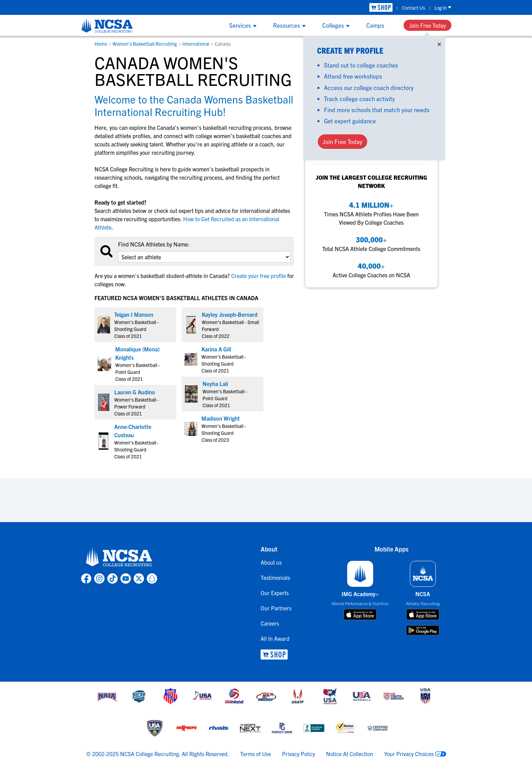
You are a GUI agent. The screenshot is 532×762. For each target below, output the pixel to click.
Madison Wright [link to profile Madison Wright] (221, 418)
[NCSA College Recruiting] (107, 25)
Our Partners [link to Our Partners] (276, 608)
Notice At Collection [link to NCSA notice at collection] (350, 754)
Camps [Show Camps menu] (375, 25)
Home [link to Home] (101, 44)
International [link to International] (196, 44)
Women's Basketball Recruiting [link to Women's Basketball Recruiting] (145, 44)
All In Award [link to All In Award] (275, 638)
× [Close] (439, 43)
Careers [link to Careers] (270, 623)
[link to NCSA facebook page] (86, 579)
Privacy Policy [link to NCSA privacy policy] (299, 754)
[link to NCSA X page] (139, 579)
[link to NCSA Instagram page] (99, 579)
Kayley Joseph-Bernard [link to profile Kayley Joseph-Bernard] (230, 314)
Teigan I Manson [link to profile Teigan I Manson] (134, 314)
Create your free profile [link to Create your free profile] (259, 276)
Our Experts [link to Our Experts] (275, 593)
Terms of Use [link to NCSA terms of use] (256, 754)
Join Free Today (427, 25)
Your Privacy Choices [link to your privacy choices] (409, 754)
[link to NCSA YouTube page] (126, 579)
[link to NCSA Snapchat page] (152, 579)
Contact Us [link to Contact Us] (413, 8)
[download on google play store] (423, 630)
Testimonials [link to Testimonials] (275, 577)
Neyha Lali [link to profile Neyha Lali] (215, 384)
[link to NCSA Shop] (381, 7)
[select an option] (204, 257)
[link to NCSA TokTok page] (112, 579)
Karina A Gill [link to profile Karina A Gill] (216, 349)
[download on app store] (360, 615)
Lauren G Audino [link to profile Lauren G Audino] (135, 392)
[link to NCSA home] (119, 557)
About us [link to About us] (271, 562)
